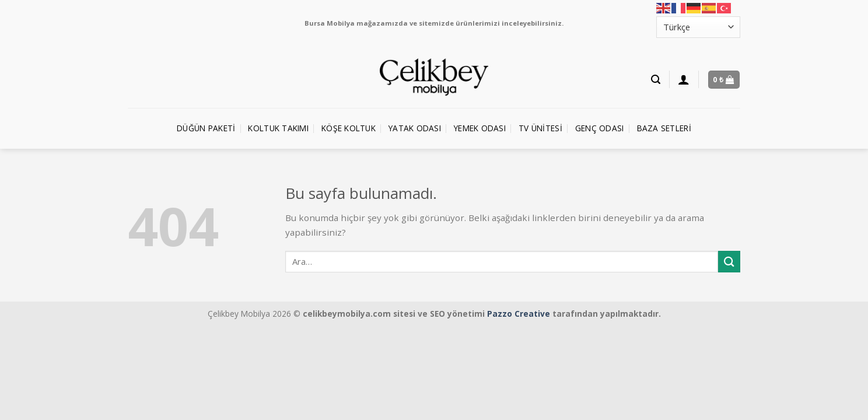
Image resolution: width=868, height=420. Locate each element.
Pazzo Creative (519, 314)
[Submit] (729, 262)
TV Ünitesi (540, 128)
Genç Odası (600, 128)
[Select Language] (698, 27)
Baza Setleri (664, 128)
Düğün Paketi (206, 128)
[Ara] (656, 80)
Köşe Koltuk (349, 128)
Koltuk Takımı (278, 128)
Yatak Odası (415, 128)
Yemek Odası (480, 128)
